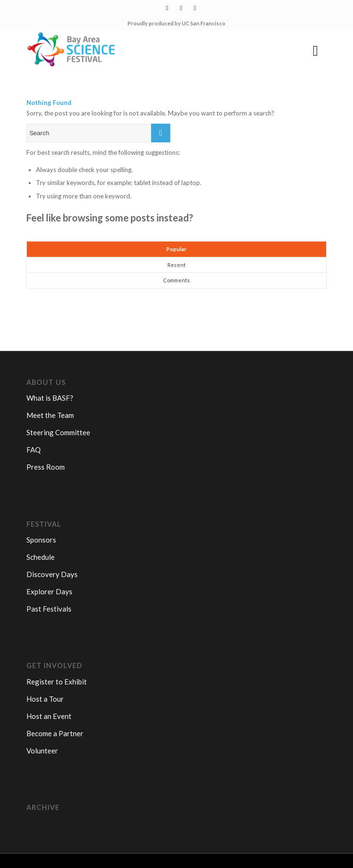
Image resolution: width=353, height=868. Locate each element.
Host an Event (49, 716)
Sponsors (41, 540)
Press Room (46, 467)
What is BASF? (50, 398)
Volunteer (42, 751)
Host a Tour (45, 699)
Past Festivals (49, 609)
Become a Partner (55, 733)
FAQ (34, 450)
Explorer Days (49, 591)
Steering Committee (58, 432)
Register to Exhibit (57, 682)
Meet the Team (50, 415)
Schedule (41, 557)
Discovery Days (52, 574)
